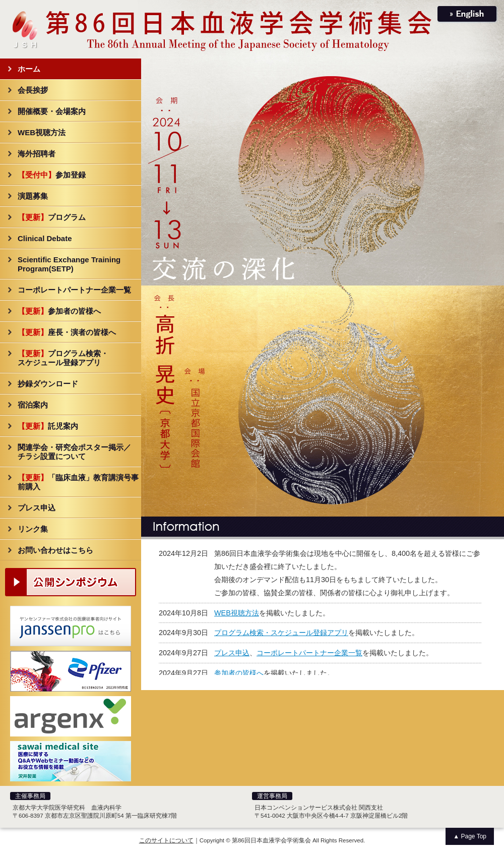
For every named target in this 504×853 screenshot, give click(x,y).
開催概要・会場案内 (52, 111)
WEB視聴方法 (42, 132)
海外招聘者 (37, 154)
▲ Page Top (470, 836)
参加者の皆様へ (59, 311)
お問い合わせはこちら (55, 550)
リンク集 (33, 529)
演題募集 (33, 196)
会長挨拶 (33, 90)
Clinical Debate (45, 238)
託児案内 (48, 426)
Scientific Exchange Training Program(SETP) (69, 264)
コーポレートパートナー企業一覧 (74, 290)
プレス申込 (37, 508)
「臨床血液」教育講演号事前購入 (78, 482)
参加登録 (52, 175)
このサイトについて (166, 840)
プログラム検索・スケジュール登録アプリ (63, 358)
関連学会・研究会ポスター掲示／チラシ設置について (74, 452)
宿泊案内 (33, 405)
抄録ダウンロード (48, 384)
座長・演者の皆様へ (67, 332)
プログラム (52, 217)
